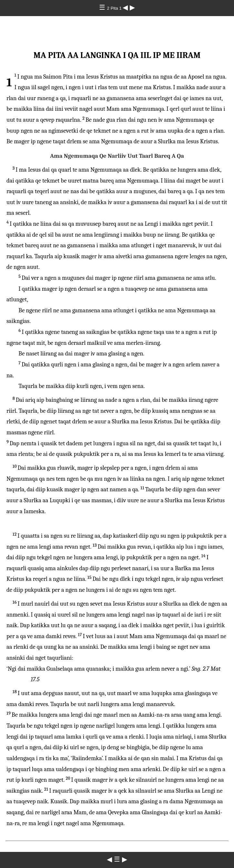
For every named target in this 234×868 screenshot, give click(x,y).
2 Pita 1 (115, 8)
